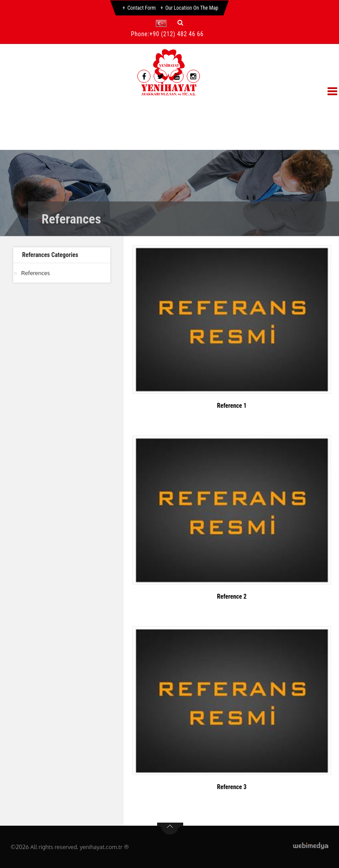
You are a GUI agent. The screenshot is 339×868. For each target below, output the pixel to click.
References (36, 273)
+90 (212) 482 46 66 (176, 34)
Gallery (249, 105)
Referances (191, 105)
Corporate (71, 105)
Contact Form (142, 8)
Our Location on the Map (192, 8)
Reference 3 (232, 787)
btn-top (170, 829)
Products (130, 105)
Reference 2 (232, 596)
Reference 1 (232, 406)
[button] (163, 23)
